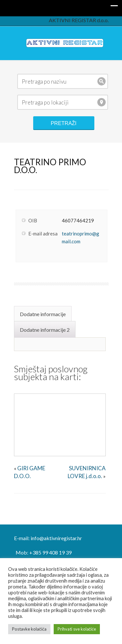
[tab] (44, 314)
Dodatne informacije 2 (45, 330)
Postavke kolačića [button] (29, 629)
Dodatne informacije (43, 314)
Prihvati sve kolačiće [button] (77, 629)
